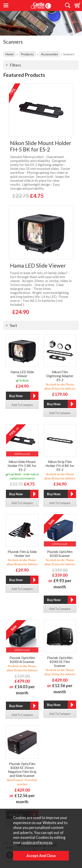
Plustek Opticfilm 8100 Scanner (60, 554)
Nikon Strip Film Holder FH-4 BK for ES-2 (60, 466)
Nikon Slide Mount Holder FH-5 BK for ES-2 (41, 146)
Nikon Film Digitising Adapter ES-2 (60, 376)
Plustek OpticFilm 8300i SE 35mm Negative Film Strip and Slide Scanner (22, 770)
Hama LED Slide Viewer (38, 266)
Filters (15, 65)
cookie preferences (37, 843)
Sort (13, 325)
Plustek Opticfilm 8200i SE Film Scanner (60, 662)
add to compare (22, 405)
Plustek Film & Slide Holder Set (22, 554)
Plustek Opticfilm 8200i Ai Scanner (22, 660)
